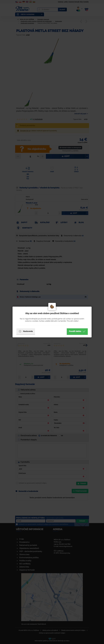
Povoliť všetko (77, 331)
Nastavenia (26, 331)
